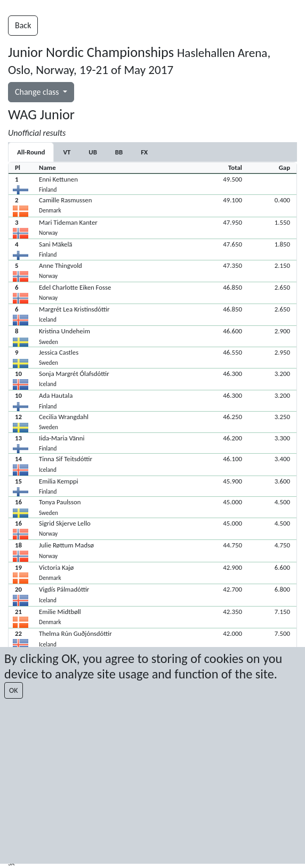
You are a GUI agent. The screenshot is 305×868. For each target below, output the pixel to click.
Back (23, 25)
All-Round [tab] (31, 152)
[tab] (67, 152)
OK (14, 690)
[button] (152, 184)
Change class (38, 92)
